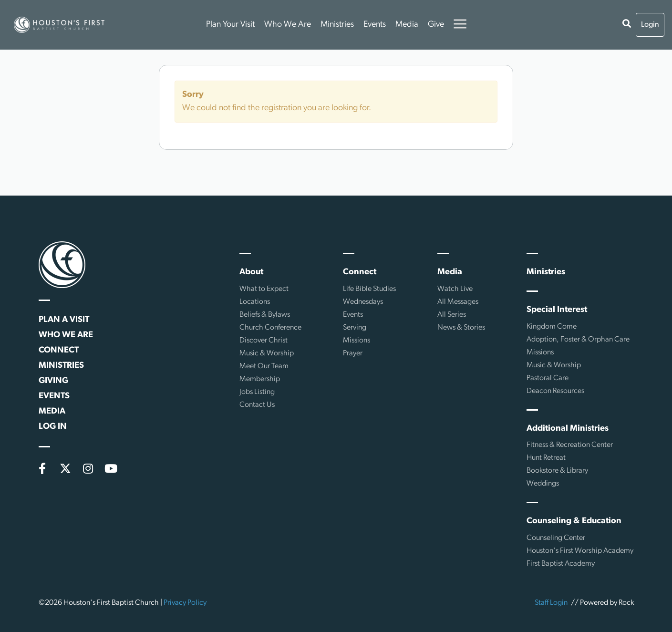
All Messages (458, 302)
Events (375, 25)
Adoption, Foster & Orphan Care (578, 340)
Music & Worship (267, 353)
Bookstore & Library (557, 471)
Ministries (337, 25)
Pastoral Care (548, 378)
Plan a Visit (64, 320)
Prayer (353, 353)
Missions (357, 341)
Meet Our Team (264, 366)
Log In (53, 427)
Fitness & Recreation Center (570, 445)
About (251, 272)
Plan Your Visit (230, 25)
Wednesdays (363, 302)
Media (407, 25)
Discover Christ (264, 341)
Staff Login (551, 603)
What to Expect (264, 289)
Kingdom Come (552, 327)
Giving (53, 381)
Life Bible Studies (369, 289)
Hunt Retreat (546, 458)
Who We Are (288, 25)
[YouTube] (111, 468)
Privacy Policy (185, 603)
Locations (255, 302)
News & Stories (461, 328)
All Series (452, 315)
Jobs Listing (257, 392)
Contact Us (257, 405)
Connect (59, 350)
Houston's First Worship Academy (580, 551)
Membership (260, 379)
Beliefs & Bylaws (265, 315)
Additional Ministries (568, 429)
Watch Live (455, 289)
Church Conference (270, 328)
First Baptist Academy (561, 564)
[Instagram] (88, 468)
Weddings (543, 484)
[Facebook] (42, 468)
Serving (355, 328)
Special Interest (557, 310)
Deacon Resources (555, 391)
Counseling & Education (574, 521)
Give (436, 25)
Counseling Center (556, 538)
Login (650, 25)
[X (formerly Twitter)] (65, 468)
